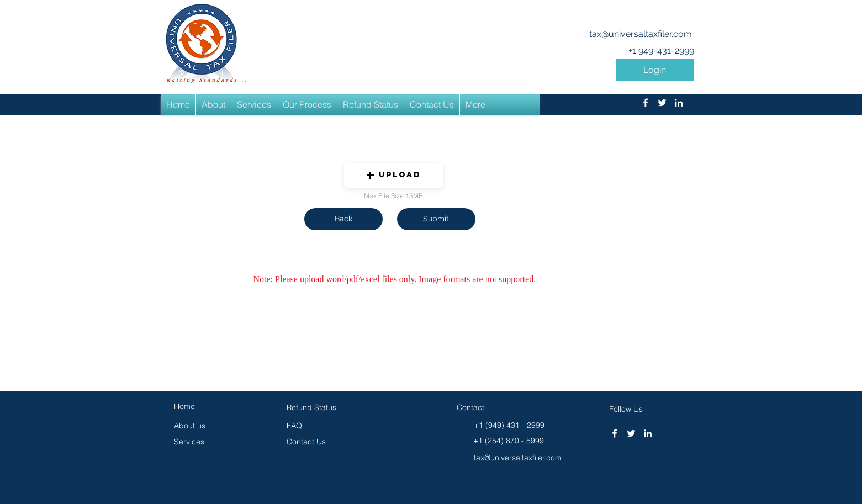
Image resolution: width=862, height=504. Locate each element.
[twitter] (662, 103)
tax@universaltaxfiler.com (641, 34)
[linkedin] (679, 103)
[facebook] (646, 103)
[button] (655, 70)
